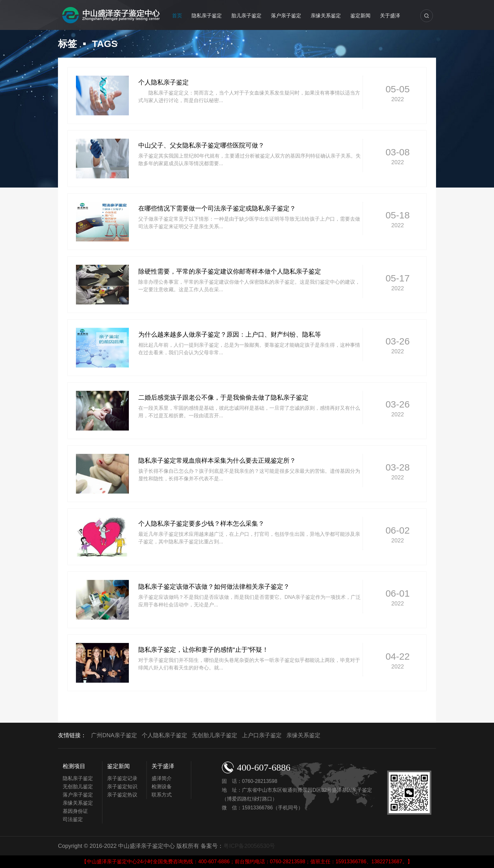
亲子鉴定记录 (122, 778)
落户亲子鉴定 (286, 16)
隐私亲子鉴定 (207, 16)
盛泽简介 (162, 778)
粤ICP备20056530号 (249, 846)
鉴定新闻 (360, 16)
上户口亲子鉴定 (262, 735)
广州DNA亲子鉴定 (114, 735)
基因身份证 (75, 811)
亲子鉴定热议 (122, 795)
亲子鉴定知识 (122, 787)
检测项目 (74, 766)
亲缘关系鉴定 (326, 16)
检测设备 (162, 787)
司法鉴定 (73, 819)
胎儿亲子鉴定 (246, 16)
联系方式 (162, 795)
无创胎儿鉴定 (78, 787)
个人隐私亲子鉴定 (164, 735)
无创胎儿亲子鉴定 (215, 735)
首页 (177, 16)
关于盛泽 (390, 16)
